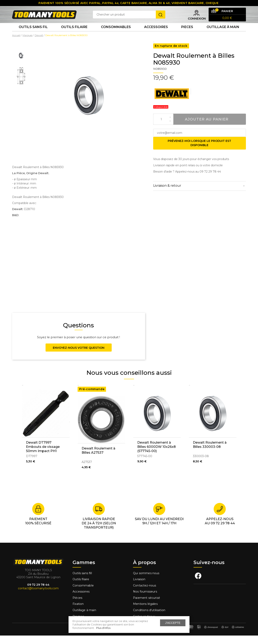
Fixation (78, 612)
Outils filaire (81, 588)
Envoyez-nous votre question (79, 356)
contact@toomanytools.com (38, 597)
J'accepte (173, 623)
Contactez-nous (145, 594)
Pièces (77, 606)
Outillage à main (223, 34)
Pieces (187, 34)
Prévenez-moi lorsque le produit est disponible (199, 151)
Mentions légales (146, 612)
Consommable (83, 594)
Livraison (139, 588)
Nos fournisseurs (145, 600)
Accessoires (156, 34)
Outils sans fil (33, 34)
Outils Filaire (74, 34)
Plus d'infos (103, 628)
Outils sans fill (82, 581)
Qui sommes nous (146, 581)
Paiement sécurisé (147, 606)
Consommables (116, 34)
